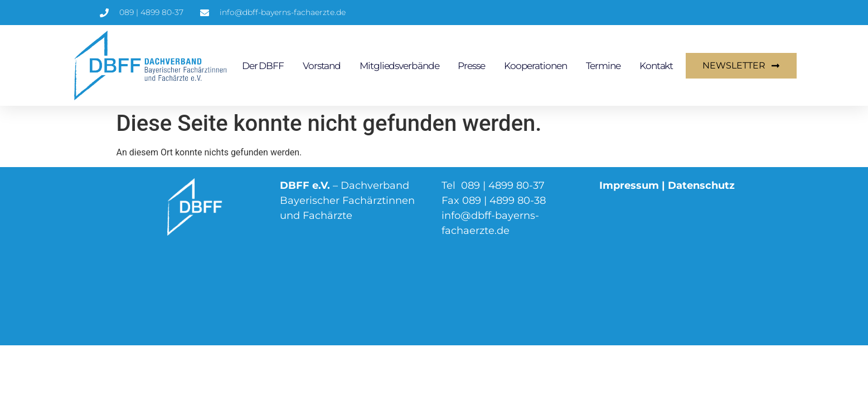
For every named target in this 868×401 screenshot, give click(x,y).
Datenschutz (701, 185)
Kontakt (656, 66)
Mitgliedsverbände (399, 66)
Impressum (629, 185)
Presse (471, 66)
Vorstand (322, 66)
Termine (603, 66)
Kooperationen (535, 66)
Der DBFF (263, 66)
